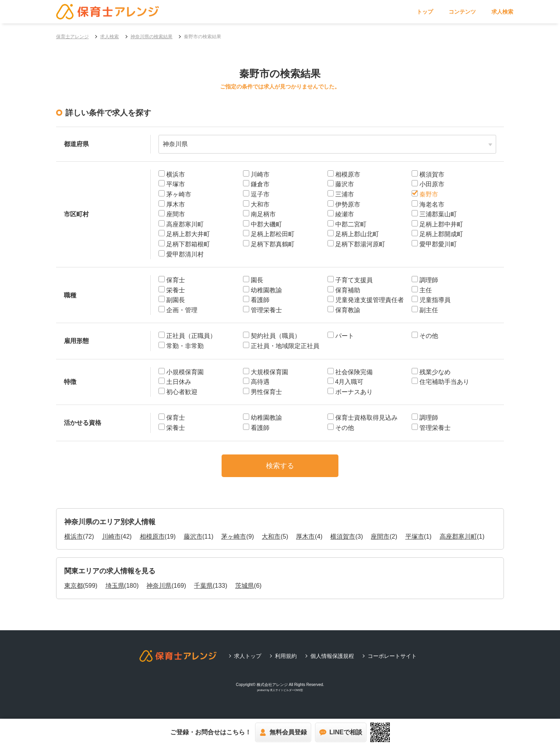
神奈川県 (159, 592)
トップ (425, 12)
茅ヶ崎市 (234, 542)
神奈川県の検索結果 (151, 37)
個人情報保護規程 (332, 662)
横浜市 (74, 542)
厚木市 (305, 542)
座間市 (380, 542)
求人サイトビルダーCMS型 (286, 696)
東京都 (74, 592)
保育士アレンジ (72, 37)
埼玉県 (115, 592)
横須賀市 (343, 542)
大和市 (271, 542)
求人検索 (502, 12)
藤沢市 (193, 542)
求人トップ (248, 662)
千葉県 (203, 592)
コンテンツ (462, 12)
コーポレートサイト (392, 662)
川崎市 (111, 542)
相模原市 (152, 542)
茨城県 (245, 592)
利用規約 (286, 662)
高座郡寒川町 (458, 542)
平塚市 (415, 542)
